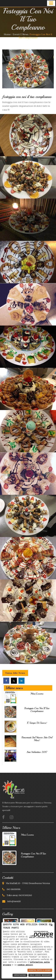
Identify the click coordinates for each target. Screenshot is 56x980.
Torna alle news (15, 673)
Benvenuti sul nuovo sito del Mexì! (37, 739)
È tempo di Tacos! (37, 723)
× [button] (52, 925)
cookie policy (25, 965)
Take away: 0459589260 (19, 895)
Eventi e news (21, 34)
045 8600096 (14, 889)
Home (7, 34)
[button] (51, 3)
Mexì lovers (37, 694)
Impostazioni (20, 975)
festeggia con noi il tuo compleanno (37, 710)
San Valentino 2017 (37, 752)
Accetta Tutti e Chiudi (40, 970)
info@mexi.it (14, 901)
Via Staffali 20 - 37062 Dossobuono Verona (28, 883)
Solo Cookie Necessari (40, 975)
